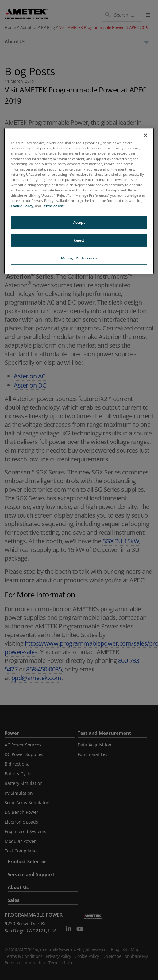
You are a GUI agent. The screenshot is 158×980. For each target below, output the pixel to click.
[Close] (145, 136)
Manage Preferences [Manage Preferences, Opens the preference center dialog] (79, 258)
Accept (79, 222)
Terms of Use (53, 206)
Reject (79, 240)
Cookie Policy (22, 206)
